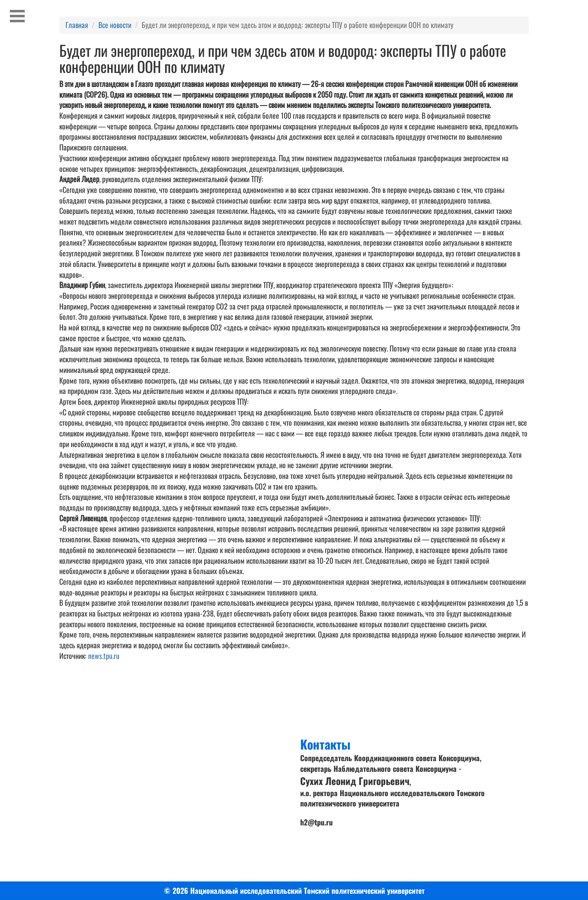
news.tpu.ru (104, 656)
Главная (77, 25)
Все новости (115, 25)
